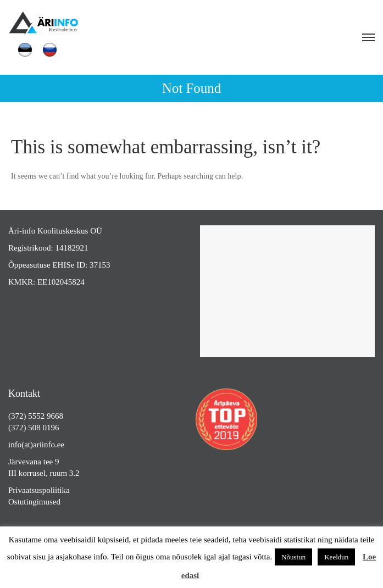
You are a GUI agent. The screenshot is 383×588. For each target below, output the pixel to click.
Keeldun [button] (336, 557)
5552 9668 (46, 416)
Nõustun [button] (293, 557)
